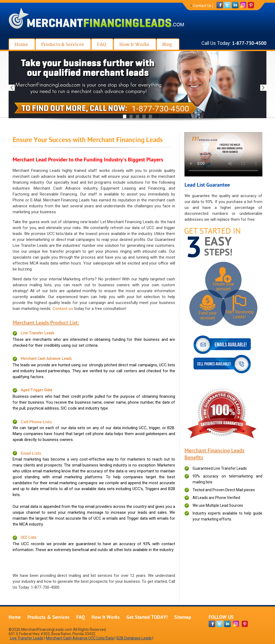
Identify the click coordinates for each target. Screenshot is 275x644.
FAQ (81, 618)
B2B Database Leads (134, 638)
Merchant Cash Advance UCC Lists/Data (80, 638)
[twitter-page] (220, 624)
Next (263, 88)
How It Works (106, 618)
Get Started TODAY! (147, 618)
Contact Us (202, 6)
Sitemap (183, 618)
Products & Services (48, 618)
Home (15, 618)
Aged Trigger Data (36, 390)
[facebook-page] (212, 624)
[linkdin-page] (227, 624)
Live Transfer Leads (37, 333)
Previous (12, 88)
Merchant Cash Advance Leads (46, 359)
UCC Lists (28, 538)
